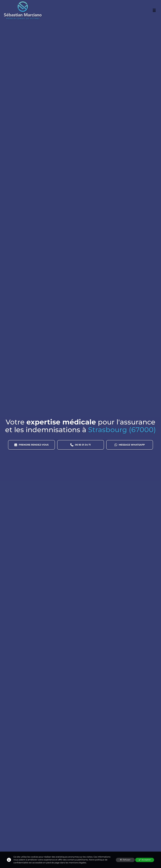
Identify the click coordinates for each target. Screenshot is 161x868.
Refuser (125, 860)
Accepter (145, 860)
